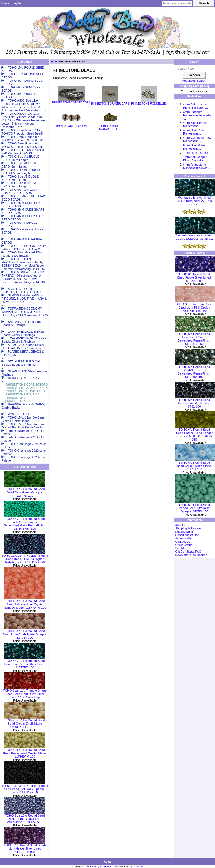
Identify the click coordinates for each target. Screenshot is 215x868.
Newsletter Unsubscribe (191, 555)
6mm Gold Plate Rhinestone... (194, 147)
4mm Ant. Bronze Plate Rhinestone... (196, 106)
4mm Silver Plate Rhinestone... (194, 124)
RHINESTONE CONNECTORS (71, 101)
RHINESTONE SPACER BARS (110, 102)
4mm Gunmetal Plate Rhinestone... (197, 139)
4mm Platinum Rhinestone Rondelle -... (197, 115)
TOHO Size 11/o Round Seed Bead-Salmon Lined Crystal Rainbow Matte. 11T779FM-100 (25, 603)
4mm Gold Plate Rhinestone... (194, 132)
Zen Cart (138, 867)
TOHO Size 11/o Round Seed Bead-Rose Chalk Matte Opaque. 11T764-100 (25, 633)
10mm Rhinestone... (197, 153)
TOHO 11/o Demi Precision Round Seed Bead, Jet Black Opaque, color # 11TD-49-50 (25, 788)
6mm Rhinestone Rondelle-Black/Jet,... (197, 166)
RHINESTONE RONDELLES (149, 102)
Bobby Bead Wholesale (105, 867)
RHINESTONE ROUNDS (71, 125)
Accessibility (183, 538)
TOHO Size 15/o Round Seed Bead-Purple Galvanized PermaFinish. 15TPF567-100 (25, 817)
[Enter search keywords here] (177, 3)
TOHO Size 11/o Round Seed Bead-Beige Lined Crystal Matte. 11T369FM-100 (25, 752)
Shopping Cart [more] (194, 86)
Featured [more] (25, 467)
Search (194, 62)
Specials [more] (194, 253)
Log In (17, 3)
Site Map (181, 548)
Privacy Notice (185, 532)
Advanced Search (194, 81)
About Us (181, 525)
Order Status (184, 545)
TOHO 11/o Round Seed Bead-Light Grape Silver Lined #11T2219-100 (25, 847)
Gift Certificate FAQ (188, 552)
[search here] (195, 69)
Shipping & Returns (188, 528)
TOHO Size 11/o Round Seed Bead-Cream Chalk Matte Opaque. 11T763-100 (25, 722)
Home (5, 3)
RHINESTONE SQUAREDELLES (110, 126)
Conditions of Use (187, 535)
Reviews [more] (194, 176)
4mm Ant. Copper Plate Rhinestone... (196, 159)
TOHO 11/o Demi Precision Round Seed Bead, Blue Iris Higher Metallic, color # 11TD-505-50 (25, 558)
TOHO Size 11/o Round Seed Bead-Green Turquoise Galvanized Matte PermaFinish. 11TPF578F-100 (25, 522)
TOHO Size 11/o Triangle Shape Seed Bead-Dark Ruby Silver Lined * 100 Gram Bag (25, 692)
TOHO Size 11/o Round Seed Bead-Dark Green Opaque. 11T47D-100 (25, 491)
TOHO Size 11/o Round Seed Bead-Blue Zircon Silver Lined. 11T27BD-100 (25, 663)
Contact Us (182, 542)
